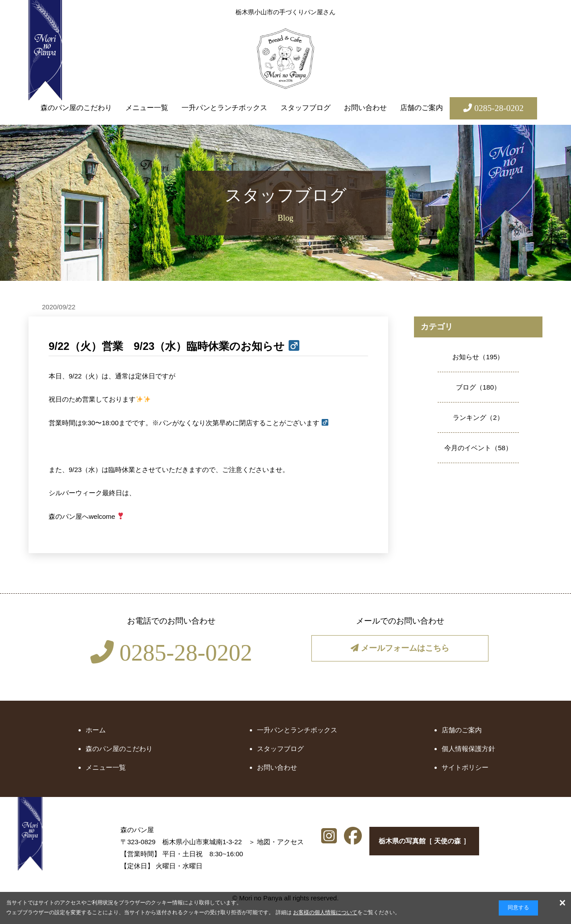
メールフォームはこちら (400, 650)
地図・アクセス (217, 842)
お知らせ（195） (478, 357)
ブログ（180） (478, 387)
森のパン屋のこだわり (76, 108)
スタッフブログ (306, 108)
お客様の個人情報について (325, 912)
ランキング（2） (478, 417)
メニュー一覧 (147, 108)
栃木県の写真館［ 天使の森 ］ (421, 843)
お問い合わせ (365, 108)
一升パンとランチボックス (224, 108)
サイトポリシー (465, 767)
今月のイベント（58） (478, 448)
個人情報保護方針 (468, 749)
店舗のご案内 (422, 108)
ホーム (96, 730)
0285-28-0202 (171, 653)
